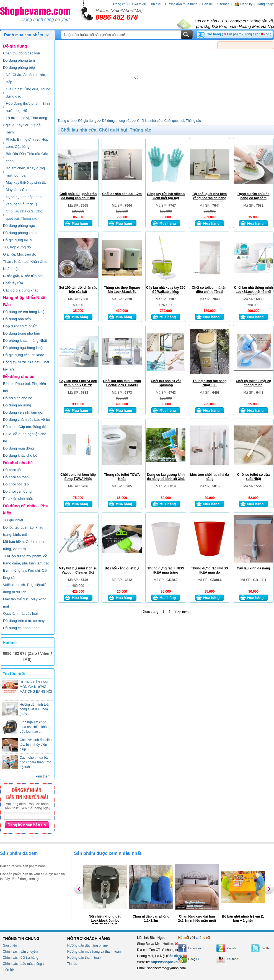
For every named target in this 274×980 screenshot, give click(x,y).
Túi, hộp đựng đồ (17, 247)
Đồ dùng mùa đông (18, 448)
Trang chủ (120, 4)
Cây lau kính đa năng (254, 568)
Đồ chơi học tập (16, 484)
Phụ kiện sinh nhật (18, 499)
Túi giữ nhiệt (13, 520)
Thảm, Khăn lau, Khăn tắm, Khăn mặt (25, 265)
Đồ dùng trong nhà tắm (22, 333)
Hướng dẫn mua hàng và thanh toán (94, 952)
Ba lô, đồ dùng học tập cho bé (25, 438)
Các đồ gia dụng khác (21, 290)
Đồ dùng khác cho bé (20, 455)
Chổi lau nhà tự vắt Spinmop (166, 383)
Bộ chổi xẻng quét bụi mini (122, 570)
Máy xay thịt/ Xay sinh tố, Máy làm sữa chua (26, 186)
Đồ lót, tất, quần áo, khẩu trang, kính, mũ (23, 531)
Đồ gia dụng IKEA (18, 240)
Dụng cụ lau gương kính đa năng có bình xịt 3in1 (166, 477)
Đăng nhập (265, 4)
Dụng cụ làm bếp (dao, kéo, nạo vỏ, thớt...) (24, 200)
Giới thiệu (139, 4)
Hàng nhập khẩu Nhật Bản (24, 301)
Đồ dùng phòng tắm (19, 60)
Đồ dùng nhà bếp (17, 319)
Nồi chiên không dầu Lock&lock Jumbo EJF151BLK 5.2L (105, 921)
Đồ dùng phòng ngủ (19, 226)
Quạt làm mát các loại (20, 614)
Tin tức (156, 4)
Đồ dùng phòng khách (21, 233)
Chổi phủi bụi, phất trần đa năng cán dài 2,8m (78, 196)
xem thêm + (44, 776)
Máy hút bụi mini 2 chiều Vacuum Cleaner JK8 (78, 570)
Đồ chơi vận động (17, 491)
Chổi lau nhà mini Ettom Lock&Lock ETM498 (122, 383)
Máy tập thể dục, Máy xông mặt (25, 603)
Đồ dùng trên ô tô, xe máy (24, 621)
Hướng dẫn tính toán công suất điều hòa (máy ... (35, 709)
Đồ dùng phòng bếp (19, 68)
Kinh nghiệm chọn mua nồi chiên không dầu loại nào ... (35, 727)
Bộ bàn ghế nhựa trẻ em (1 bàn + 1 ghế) (243, 919)
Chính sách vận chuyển (20, 952)
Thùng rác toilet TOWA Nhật (122, 477)
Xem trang (151, 612)
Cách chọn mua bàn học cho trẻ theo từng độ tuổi (36, 762)
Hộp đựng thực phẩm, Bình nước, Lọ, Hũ (28, 107)
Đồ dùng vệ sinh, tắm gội (23, 412)
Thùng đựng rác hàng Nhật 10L (210, 383)
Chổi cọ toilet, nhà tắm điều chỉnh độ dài (210, 290)
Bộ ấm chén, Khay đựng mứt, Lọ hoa (25, 172)
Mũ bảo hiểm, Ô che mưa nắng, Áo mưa (23, 545)
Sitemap (223, 4)
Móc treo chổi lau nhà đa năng (210, 477)
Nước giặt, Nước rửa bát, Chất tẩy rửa (23, 279)
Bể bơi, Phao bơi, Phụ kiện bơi (24, 387)
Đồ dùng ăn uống (17, 405)
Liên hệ (207, 4)
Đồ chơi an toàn (16, 477)
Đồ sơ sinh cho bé (18, 398)
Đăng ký (243, 4)
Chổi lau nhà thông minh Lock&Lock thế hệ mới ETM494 (253, 292)
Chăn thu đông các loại (21, 53)
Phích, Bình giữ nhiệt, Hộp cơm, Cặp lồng (27, 143)
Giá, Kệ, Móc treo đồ (20, 254)
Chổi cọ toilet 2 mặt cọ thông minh (253, 383)
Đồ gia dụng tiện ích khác (24, 355)
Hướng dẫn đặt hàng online (87, 945)
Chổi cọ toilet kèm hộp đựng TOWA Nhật (78, 477)
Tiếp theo (182, 612)
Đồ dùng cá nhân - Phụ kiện (26, 509)
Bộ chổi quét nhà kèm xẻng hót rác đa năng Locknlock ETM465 (210, 198)
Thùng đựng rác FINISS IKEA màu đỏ (210, 570)
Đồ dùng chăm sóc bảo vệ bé (26, 420)
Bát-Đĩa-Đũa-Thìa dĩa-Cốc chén (27, 157)
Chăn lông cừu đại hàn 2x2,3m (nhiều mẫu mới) (197, 919)
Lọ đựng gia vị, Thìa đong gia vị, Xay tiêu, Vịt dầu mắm (26, 125)
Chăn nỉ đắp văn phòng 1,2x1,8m (151, 919)
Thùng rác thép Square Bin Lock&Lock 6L (122, 290)
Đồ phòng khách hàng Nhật (25, 341)
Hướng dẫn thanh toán (84, 958)
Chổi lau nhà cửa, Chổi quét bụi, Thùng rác (24, 215)
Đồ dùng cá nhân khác (21, 628)
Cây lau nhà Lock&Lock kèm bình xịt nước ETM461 (78, 385)
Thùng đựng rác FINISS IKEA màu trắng (166, 570)
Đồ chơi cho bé (18, 463)
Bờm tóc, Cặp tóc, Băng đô (25, 427)
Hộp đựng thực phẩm (20, 326)
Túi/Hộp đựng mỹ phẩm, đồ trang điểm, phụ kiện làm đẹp (26, 560)
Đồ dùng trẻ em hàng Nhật (24, 312)
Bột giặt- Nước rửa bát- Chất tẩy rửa (26, 366)
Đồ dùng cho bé (19, 376)
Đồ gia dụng (15, 46)
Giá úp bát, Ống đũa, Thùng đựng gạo (28, 93)
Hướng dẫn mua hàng (181, 4)
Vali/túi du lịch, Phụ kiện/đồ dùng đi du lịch (25, 588)
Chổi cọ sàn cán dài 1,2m (122, 194)
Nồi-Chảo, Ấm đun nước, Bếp (26, 78)
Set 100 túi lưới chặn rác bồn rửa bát (78, 290)
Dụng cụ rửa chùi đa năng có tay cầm (253, 196)
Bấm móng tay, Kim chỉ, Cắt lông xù (25, 574)
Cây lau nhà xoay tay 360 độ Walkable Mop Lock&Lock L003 (166, 292)
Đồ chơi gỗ (12, 470)
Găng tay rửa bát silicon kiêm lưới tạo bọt (166, 196)
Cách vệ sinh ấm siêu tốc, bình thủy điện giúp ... (36, 745)
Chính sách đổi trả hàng (20, 958)
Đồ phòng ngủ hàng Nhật (23, 348)
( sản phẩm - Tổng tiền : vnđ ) (239, 34)
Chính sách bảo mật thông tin (24, 964)
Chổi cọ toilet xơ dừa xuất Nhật (254, 477)
